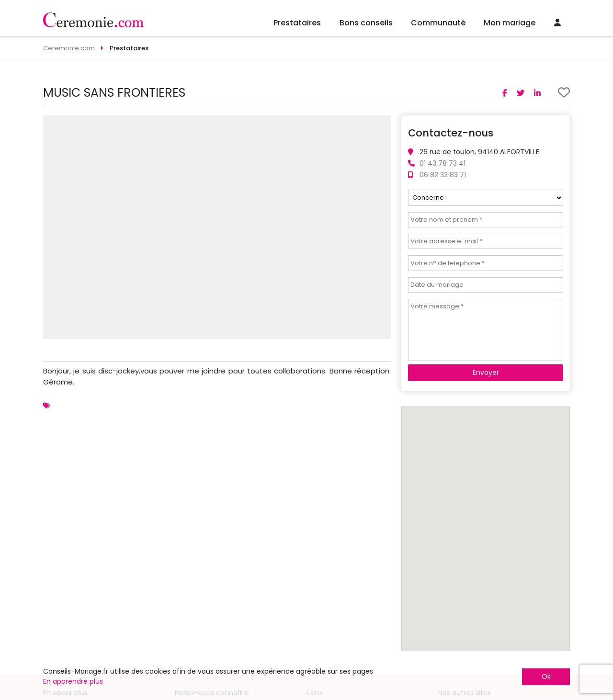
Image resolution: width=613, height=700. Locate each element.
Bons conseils (366, 23)
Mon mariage (510, 23)
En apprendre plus (73, 681)
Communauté (438, 23)
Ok (546, 677)
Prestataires (297, 23)
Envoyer (486, 373)
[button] (382, 124)
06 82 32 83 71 (443, 175)
